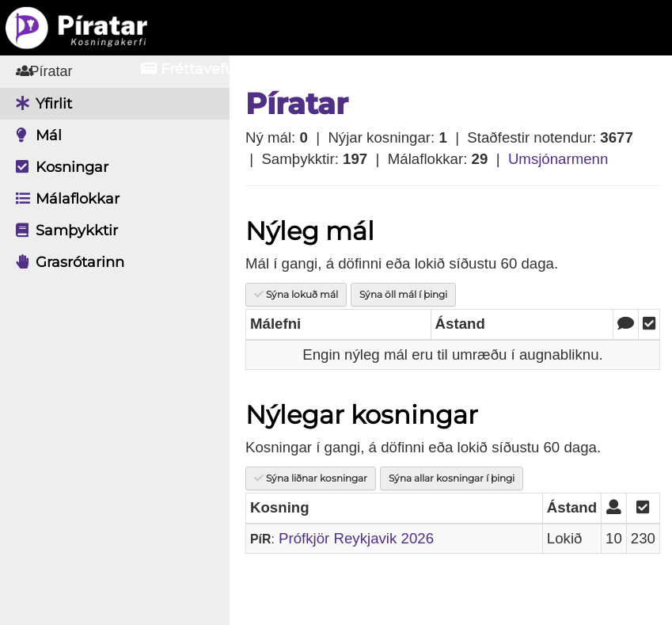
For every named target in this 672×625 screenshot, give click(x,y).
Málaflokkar (64, 199)
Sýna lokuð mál (296, 294)
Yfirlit (40, 104)
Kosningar (58, 167)
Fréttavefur (190, 69)
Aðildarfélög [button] (340, 69)
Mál (35, 135)
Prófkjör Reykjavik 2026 (356, 538)
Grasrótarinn (66, 262)
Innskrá (475, 69)
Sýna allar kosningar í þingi (452, 478)
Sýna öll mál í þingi (403, 294)
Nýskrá (585, 69)
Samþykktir (63, 231)
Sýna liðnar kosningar (311, 478)
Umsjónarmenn (558, 159)
